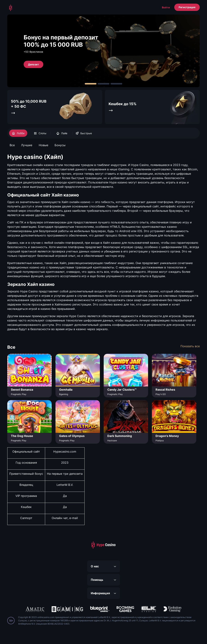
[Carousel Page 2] (103, 84)
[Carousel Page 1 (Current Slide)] (91, 84)
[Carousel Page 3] (116, 84)
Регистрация (187, 7)
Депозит (33, 64)
